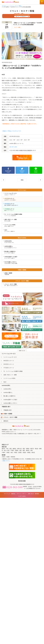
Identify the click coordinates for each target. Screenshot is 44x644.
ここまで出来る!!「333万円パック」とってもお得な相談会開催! (40, 180)
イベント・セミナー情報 (9, 417)
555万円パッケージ (9, 364)
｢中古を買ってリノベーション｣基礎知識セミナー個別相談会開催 (4, 180)
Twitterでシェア (22, 170)
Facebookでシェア (8, 170)
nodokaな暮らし (8, 392)
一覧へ (22, 180)
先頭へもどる (22, 351)
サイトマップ (7, 494)
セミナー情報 (17, 27)
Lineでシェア (36, 170)
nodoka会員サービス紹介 (10, 400)
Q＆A (5, 382)
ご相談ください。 (6, 461)
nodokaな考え (7, 389)
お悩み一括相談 (7, 414)
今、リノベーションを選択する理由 (13, 371)
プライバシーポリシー (22, 494)
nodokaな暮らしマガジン (10, 403)
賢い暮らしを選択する (9, 396)
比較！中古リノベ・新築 (10, 375)
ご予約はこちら (22, 158)
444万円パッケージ (9, 361)
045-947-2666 (13, 147)
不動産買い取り (8, 410)
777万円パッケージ (9, 368)
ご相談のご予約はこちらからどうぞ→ (12, 131)
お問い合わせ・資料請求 (33, 494)
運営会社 (6, 421)
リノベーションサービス (10, 357)
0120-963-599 (13, 487)
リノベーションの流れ (9, 378)
